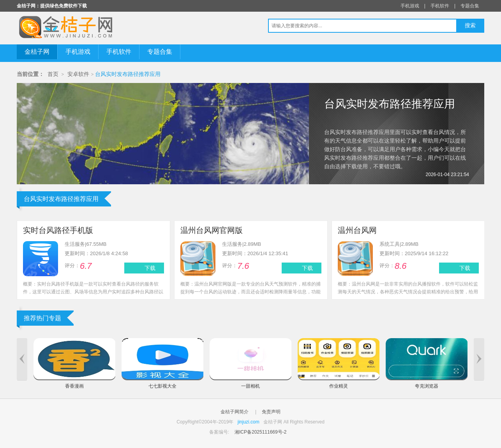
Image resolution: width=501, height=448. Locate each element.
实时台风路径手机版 (58, 230)
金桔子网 (37, 52)
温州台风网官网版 (212, 230)
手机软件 (440, 6)
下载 (150, 268)
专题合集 (470, 6)
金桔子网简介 (235, 412)
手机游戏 (410, 6)
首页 (53, 74)
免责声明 (271, 412)
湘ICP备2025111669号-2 (260, 432)
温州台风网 (357, 230)
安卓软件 (78, 74)
